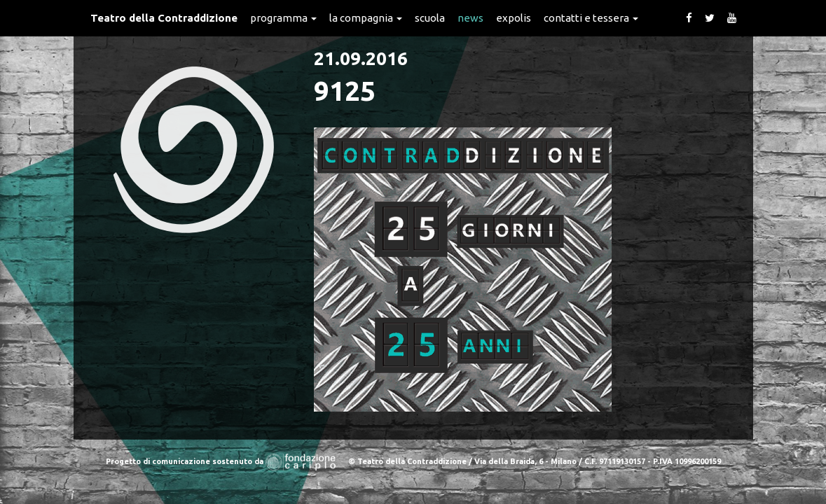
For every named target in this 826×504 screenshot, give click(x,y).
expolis (514, 18)
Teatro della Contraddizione (164, 18)
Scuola (430, 18)
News (470, 18)
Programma (283, 18)
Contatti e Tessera (591, 18)
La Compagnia (366, 18)
